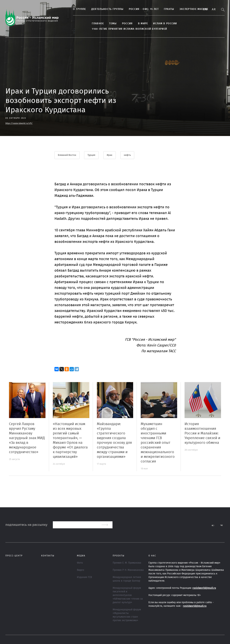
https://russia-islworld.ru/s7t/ (19, 123)
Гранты (166, 9)
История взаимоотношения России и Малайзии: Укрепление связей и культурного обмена (202, 433)
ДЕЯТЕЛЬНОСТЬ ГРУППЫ (104, 9)
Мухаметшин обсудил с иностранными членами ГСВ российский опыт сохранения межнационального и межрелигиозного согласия (158, 443)
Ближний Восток (67, 155)
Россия (124, 24)
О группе (77, 9)
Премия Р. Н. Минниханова (128, 570)
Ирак (110, 155)
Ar (214, 9)
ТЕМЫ (110, 24)
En (205, 9)
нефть (127, 155)
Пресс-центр (14, 556)
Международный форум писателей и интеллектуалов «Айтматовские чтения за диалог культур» (128, 595)
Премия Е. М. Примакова (127, 563)
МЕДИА (81, 556)
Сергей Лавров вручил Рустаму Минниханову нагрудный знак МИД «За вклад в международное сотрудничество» (27, 438)
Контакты (48, 556)
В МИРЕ (140, 24)
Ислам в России (162, 24)
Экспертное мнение (191, 9)
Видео (80, 570)
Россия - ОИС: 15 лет (141, 9)
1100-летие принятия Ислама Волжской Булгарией (126, 29)
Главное (95, 24)
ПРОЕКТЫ (119, 556)
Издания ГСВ (84, 577)
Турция (92, 155)
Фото (80, 563)
